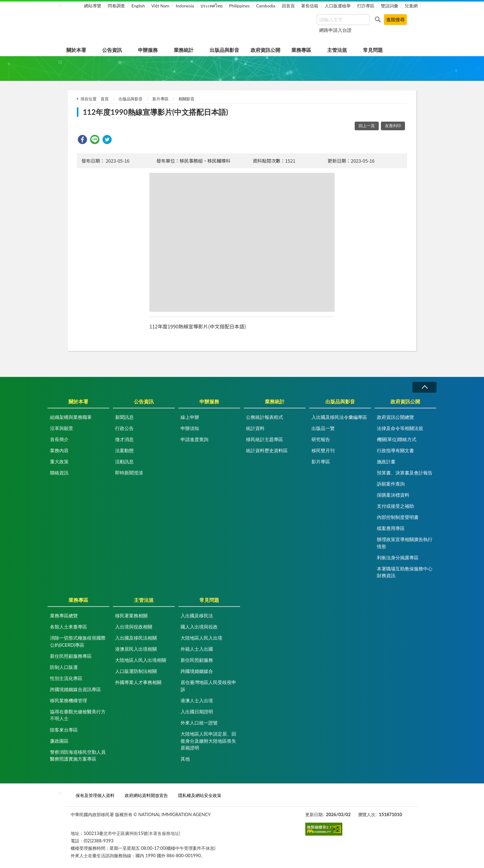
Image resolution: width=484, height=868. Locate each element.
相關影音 (186, 99)
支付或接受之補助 (395, 506)
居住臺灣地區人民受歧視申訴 (208, 686)
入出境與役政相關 (134, 627)
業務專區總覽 (64, 616)
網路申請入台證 (335, 30)
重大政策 (59, 461)
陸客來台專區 (64, 730)
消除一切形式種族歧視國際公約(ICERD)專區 (78, 641)
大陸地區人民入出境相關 (141, 660)
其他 (185, 759)
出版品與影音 (224, 50)
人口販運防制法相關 (136, 671)
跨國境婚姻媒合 (197, 671)
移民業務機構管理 (69, 700)
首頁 (105, 99)
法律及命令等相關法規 (400, 428)
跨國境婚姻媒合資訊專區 (75, 689)
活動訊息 (124, 461)
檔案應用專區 (391, 528)
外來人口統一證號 (199, 723)
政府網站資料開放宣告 (146, 795)
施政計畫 (386, 461)
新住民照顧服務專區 (71, 656)
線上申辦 (190, 417)
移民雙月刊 (323, 450)
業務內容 (59, 450)
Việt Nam (160, 6)
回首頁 (288, 6)
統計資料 (255, 428)
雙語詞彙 (390, 6)
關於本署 (76, 50)
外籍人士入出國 (197, 649)
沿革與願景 (62, 428)
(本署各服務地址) (164, 833)
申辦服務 (148, 50)
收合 (424, 387)
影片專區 (161, 99)
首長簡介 (59, 439)
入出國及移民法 (197, 616)
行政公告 (124, 428)
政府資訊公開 (265, 50)
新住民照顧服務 (197, 660)
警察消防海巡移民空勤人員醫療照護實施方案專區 (78, 755)
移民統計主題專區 (265, 439)
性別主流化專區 (66, 678)
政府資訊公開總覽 (395, 417)
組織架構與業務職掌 (71, 417)
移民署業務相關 (131, 616)
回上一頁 (367, 126)
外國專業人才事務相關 (138, 682)
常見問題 (373, 50)
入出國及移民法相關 (136, 638)
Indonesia (185, 6)
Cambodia (266, 6)
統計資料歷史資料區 (267, 450)
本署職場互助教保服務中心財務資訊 (405, 572)
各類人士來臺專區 (69, 627)
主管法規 (337, 50)
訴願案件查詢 (391, 484)
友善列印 (393, 126)
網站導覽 (93, 6)
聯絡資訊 (59, 473)
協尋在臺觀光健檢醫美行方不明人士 (78, 715)
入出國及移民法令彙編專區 (339, 417)
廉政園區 (59, 741)
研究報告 (321, 439)
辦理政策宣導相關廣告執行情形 (405, 543)
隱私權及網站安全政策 (200, 795)
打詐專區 (366, 6)
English (138, 6)
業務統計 (184, 50)
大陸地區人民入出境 (201, 638)
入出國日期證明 (197, 712)
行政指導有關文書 (395, 450)
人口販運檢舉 (338, 6)
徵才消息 (124, 439)
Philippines (239, 6)
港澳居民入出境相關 (136, 649)
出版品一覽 (323, 428)
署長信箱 (310, 6)
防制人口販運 (64, 667)
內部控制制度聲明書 (398, 517)
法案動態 (124, 450)
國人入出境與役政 (199, 627)
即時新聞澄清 (129, 473)
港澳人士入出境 (197, 700)
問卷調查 (116, 6)
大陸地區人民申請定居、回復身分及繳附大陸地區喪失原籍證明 (208, 741)
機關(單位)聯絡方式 (397, 439)
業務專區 (301, 50)
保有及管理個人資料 (95, 795)
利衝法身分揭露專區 (398, 557)
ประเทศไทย (211, 6)
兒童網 (411, 6)
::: (60, 5)
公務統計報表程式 (265, 417)
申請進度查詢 (194, 439)
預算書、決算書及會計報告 (405, 473)
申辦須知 (190, 428)
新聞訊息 (124, 417)
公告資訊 (112, 50)
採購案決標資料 (393, 495)
